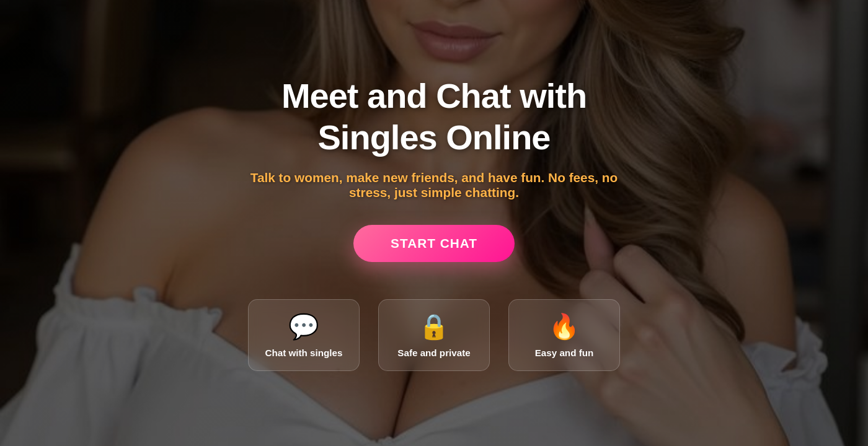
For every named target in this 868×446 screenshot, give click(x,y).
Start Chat (434, 243)
